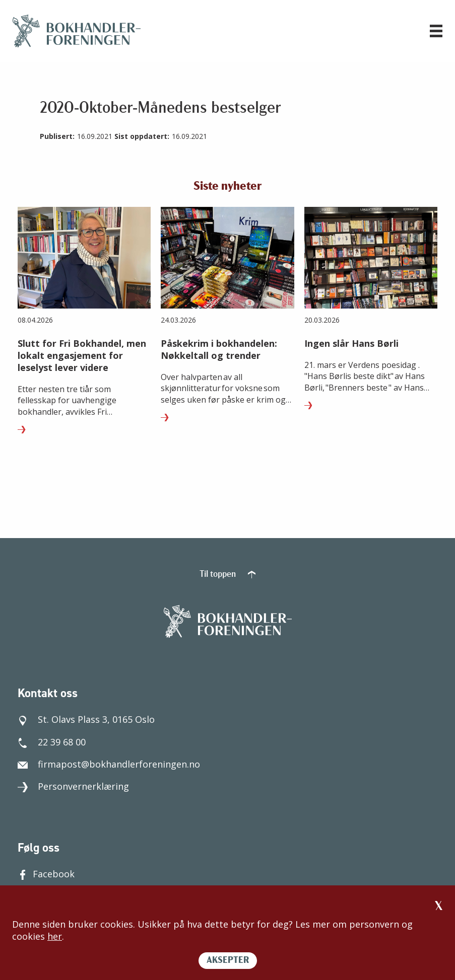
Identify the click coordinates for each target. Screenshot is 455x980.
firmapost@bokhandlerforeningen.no (109, 764)
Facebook (46, 874)
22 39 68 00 (52, 742)
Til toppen (227, 575)
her (55, 936)
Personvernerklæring (73, 786)
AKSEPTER (228, 961)
